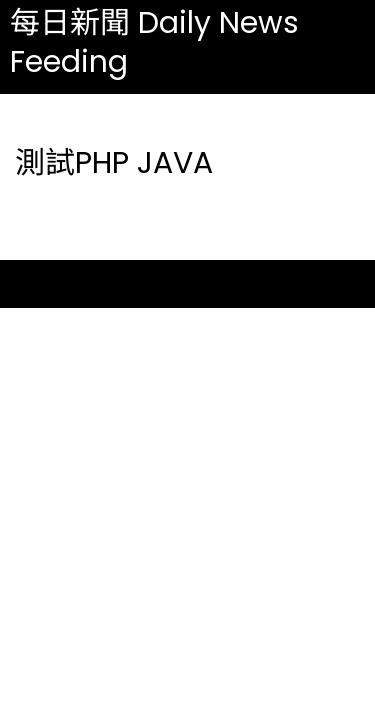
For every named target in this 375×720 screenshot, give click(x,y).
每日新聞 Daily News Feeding (154, 43)
